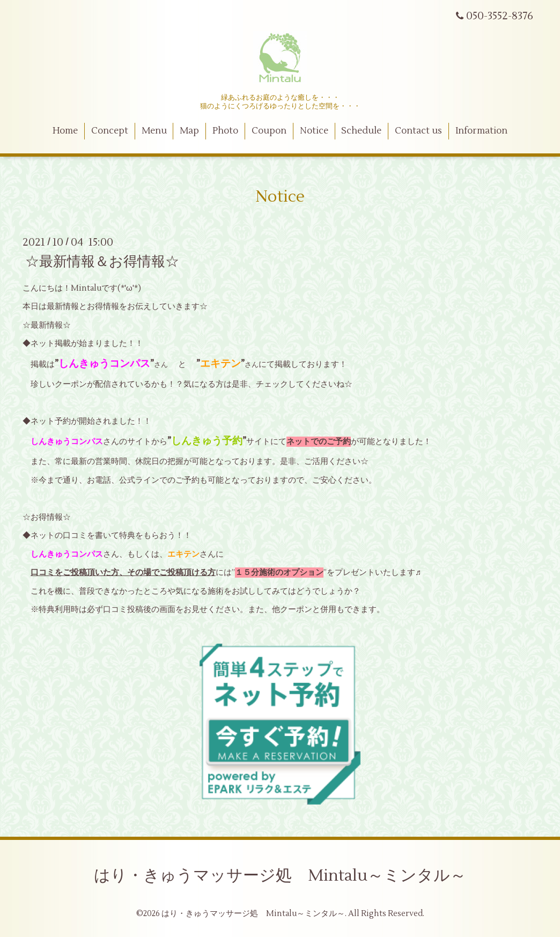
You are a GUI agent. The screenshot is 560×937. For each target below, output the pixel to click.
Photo (225, 131)
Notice (314, 131)
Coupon (269, 131)
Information (481, 131)
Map (189, 131)
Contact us (418, 131)
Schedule (361, 131)
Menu (154, 131)
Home (65, 131)
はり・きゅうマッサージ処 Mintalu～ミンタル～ (280, 876)
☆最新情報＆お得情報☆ (102, 261)
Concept (110, 131)
